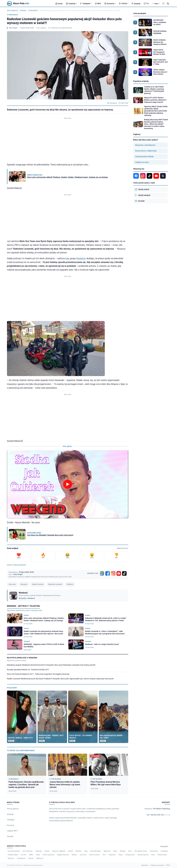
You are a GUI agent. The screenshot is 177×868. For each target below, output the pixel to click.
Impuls (47, 851)
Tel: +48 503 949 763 (158, 815)
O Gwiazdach (33, 10)
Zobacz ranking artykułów (17, 565)
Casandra (164, 851)
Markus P (40, 858)
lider (68, 258)
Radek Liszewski (38, 584)
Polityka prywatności (157, 865)
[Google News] (102, 573)
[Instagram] (113, 573)
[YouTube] (119, 573)
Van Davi (83, 855)
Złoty (115, 851)
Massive (11, 858)
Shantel (123, 851)
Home (59, 4)
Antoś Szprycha (48, 855)
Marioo (74, 855)
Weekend (81, 258)
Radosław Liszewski (55, 584)
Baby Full (107, 851)
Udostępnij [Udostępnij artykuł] (112, 103)
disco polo (12, 584)
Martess (79, 851)
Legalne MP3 (12, 831)
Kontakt (140, 201)
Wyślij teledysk (143, 195)
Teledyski (86, 4)
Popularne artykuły (141, 81)
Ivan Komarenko (14, 851)
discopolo (24, 584)
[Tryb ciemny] (168, 3)
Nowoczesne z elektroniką (146, 151)
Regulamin (145, 865)
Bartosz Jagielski (59, 851)
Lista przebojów (140, 13)
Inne (155, 4)
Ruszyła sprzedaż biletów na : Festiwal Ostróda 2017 (28, 670)
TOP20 (123, 4)
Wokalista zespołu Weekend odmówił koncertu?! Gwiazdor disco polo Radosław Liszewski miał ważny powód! (51, 665)
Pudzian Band (13, 855)
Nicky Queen (162, 855)
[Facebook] (108, 573)
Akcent (31, 858)
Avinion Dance (94, 855)
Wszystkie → (165, 846)
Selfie (31, 855)
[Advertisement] (68, 140)
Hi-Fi (104, 855)
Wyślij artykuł (142, 189)
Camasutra (154, 851)
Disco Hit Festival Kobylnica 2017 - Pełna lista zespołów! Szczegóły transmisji (38, 674)
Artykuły (71, 4)
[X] (163, 176)
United (70, 851)
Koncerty (110, 4)
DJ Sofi (23, 855)
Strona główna (12, 10)
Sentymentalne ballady (144, 157)
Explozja (39, 851)
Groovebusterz (96, 851)
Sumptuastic (130, 855)
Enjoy (121, 855)
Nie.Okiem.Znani (141, 851)
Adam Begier (13, 28)
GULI (130, 851)
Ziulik (38, 855)
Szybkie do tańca (142, 162)
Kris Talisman (28, 851)
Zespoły (136, 4)
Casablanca (21, 858)
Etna (153, 855)
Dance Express (143, 855)
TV (146, 4)
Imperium (112, 855)
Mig (86, 851)
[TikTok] (124, 573)
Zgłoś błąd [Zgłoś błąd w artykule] (123, 103)
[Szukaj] (163, 3)
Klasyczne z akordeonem (145, 145)
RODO (168, 865)
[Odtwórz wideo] (68, 484)
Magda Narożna (63, 855)
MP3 (98, 4)
